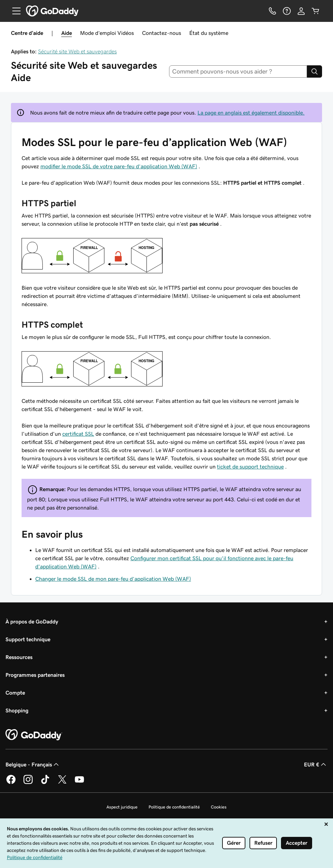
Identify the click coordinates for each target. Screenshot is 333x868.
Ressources (19, 657)
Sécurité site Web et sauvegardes (77, 51)
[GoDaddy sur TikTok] (45, 783)
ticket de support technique (250, 466)
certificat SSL (78, 434)
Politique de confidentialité (174, 807)
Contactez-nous (162, 33)
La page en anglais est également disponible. (251, 113)
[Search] (315, 71)
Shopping (17, 710)
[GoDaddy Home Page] (34, 735)
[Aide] (287, 11)
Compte (15, 693)
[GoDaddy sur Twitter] (62, 783)
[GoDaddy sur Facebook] (11, 783)
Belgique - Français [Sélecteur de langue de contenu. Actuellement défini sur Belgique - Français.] (33, 764)
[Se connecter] (301, 11)
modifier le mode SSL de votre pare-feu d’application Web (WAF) (119, 166)
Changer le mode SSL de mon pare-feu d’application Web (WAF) (113, 579)
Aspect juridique (122, 807)
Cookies (219, 807)
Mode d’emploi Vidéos (107, 33)
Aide (67, 33)
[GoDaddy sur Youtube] (79, 783)
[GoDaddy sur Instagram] (28, 783)
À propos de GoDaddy (32, 621)
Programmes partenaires (35, 675)
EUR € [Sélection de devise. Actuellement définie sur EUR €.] (316, 764)
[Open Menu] (14, 11)
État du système (209, 33)
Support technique (28, 639)
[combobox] (238, 71)
